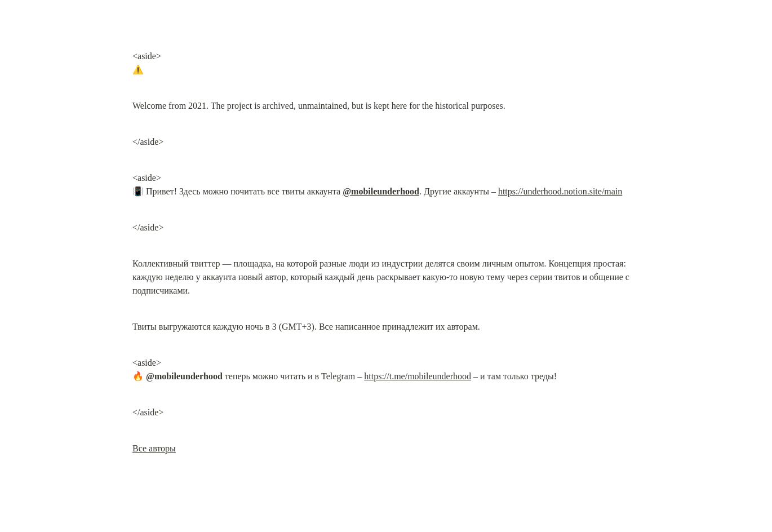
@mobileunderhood (381, 191)
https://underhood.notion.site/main (560, 191)
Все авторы (154, 448)
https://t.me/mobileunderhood (418, 376)
